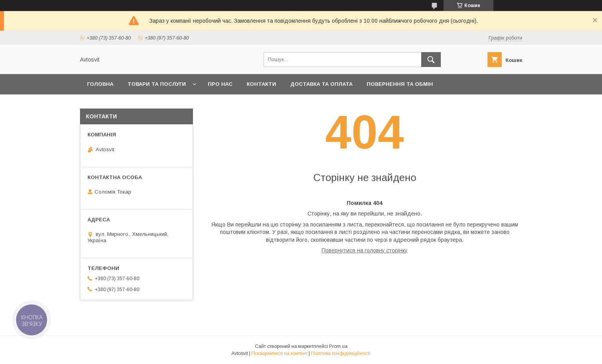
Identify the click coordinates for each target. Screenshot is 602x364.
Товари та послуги (157, 84)
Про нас (220, 84)
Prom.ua (338, 346)
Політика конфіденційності (341, 353)
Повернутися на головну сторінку (365, 250)
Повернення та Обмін (400, 84)
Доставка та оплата (321, 84)
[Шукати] (431, 60)
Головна (100, 84)
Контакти (261, 84)
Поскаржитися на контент (279, 353)
